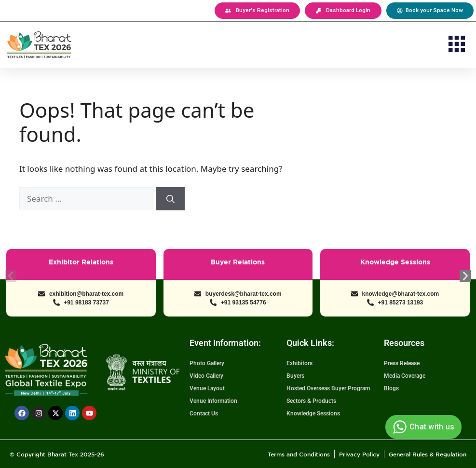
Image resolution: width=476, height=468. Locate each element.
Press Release (402, 363)
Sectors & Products (311, 401)
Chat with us (422, 427)
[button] (456, 46)
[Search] (170, 199)
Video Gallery (206, 376)
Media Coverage (405, 376)
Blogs (391, 388)
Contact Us (204, 413)
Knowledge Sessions (313, 413)
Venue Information (213, 401)
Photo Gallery (207, 363)
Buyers (295, 376)
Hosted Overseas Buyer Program (328, 388)
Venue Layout (207, 388)
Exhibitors (299, 363)
